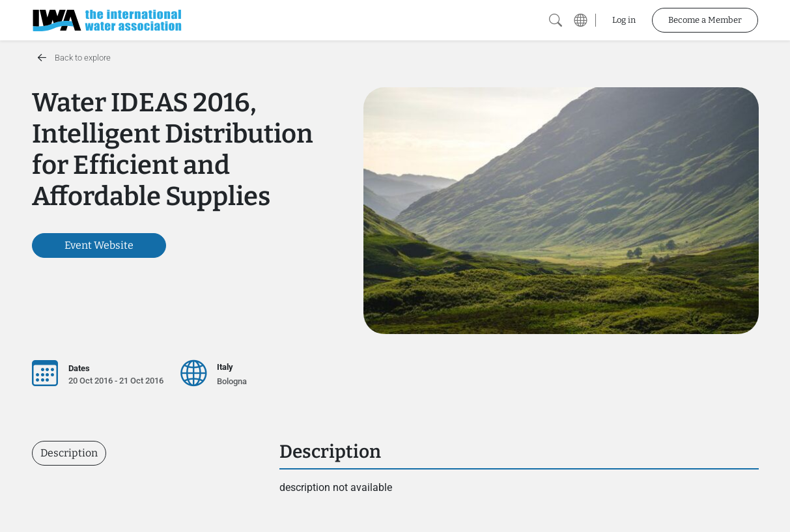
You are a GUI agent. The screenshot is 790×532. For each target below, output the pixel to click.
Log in (624, 20)
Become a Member (705, 20)
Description (69, 453)
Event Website (99, 245)
